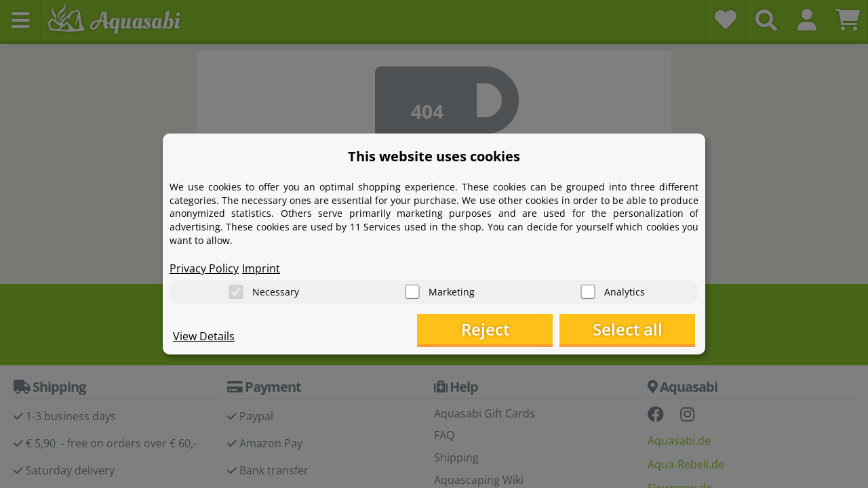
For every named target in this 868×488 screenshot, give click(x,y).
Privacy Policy (204, 268)
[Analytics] (588, 292)
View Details (204, 336)
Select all (628, 329)
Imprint (261, 268)
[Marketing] (412, 292)
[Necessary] (236, 292)
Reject (485, 329)
